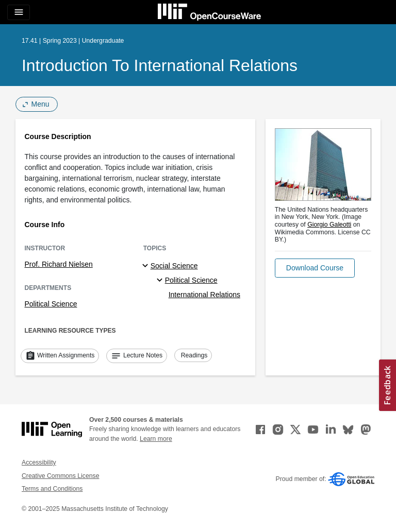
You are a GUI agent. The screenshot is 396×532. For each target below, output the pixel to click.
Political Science (51, 304)
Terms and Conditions (52, 489)
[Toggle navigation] (19, 12)
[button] (315, 268)
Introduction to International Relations (160, 65)
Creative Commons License (60, 476)
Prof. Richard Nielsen (59, 264)
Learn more (156, 439)
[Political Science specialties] (161, 281)
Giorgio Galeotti (329, 225)
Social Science (174, 266)
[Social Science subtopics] (147, 266)
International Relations (204, 295)
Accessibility (39, 462)
